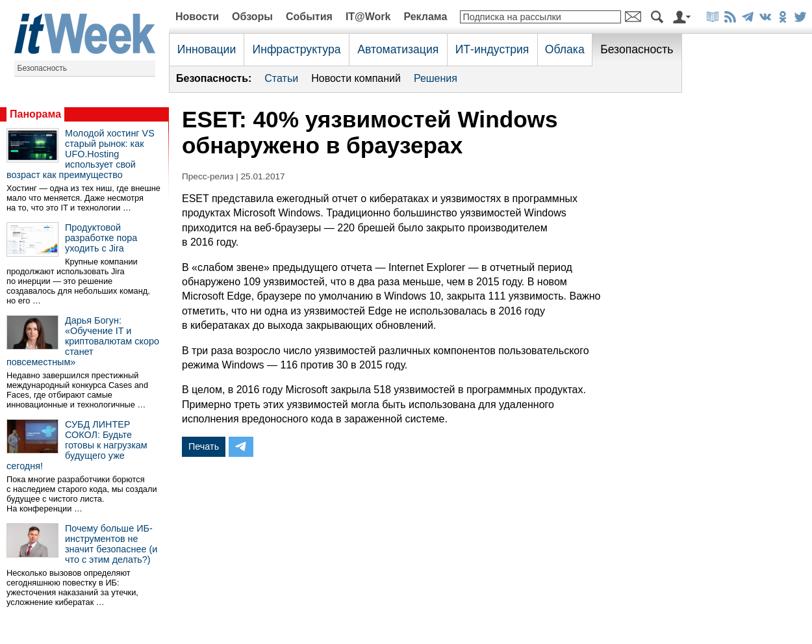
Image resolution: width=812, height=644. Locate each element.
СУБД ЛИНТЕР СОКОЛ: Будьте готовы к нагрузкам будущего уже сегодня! (77, 445)
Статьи (281, 78)
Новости (197, 17)
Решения (436, 78)
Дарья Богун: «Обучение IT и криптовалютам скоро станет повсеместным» (83, 341)
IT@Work (368, 17)
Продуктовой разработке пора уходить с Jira (101, 238)
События (309, 17)
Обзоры (252, 17)
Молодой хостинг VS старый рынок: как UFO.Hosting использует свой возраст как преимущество (81, 154)
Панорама (35, 114)
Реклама (425, 17)
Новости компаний (356, 78)
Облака (565, 49)
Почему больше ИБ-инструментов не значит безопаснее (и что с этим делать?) (111, 544)
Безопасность (43, 68)
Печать (204, 446)
